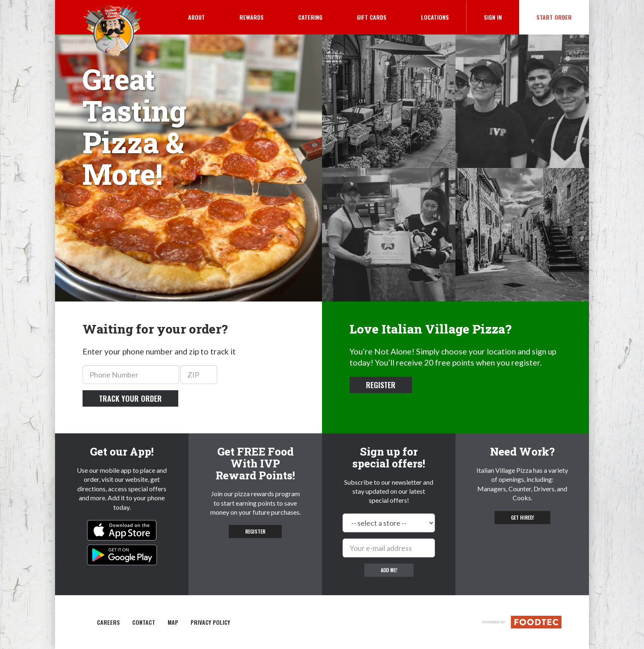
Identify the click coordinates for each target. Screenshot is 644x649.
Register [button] (381, 385)
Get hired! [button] (522, 517)
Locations (435, 17)
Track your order (130, 398)
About (197, 17)
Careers (108, 622)
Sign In (501, 17)
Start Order (554, 17)
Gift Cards (372, 17)
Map (173, 622)
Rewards (252, 17)
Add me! (389, 570)
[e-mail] (389, 548)
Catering (310, 17)
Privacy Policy (210, 622)
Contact (144, 622)
